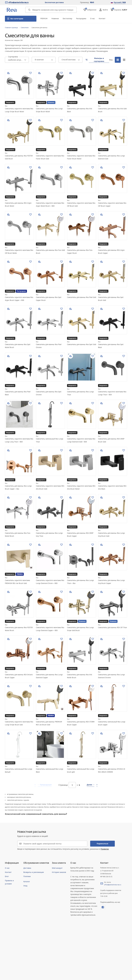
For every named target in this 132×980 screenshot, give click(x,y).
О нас (93, 19)
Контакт (102, 19)
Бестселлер (67, 19)
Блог (7, 876)
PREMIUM (44, 19)
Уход (25, 886)
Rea (6, 106)
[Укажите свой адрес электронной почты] (54, 844)
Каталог (27, 882)
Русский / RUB (118, 2)
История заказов (59, 872)
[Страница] (72, 785)
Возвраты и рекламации (34, 872)
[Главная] (12, 10)
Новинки (55, 19)
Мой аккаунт (57, 868)
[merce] (8, 973)
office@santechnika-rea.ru (18, 2)
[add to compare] (8, 73)
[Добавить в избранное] (31, 73)
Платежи (27, 876)
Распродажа (81, 19)
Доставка (27, 868)
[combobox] (17, 60)
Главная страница (11, 28)
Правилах (105, 849)
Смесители (25, 28)
